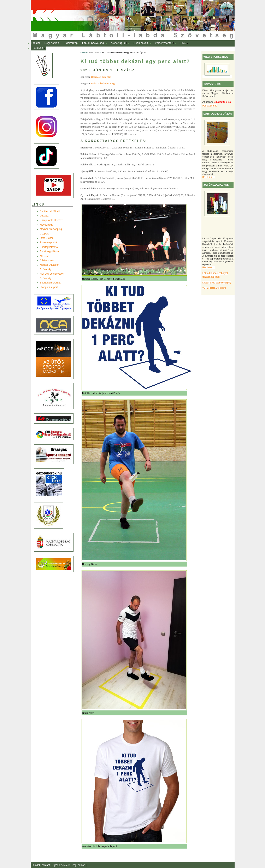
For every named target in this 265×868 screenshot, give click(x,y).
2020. (97, 52)
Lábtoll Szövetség (93, 43)
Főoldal (35, 43)
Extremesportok (49, 243)
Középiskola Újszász (51, 220)
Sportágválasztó (49, 247)
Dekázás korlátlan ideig (103, 84)
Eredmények (140, 43)
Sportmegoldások (50, 251)
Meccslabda (47, 225)
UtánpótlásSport (49, 287)
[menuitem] (36, 43)
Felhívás (38, 48)
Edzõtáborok (47, 260)
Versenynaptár (164, 43)
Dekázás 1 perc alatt (101, 77)
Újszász (44, 216)
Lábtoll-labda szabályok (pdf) (217, 283)
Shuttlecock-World (50, 211)
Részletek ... (209, 177)
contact (46, 865)
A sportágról (118, 43)
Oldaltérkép (71, 43)
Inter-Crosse (47, 238)
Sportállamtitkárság (51, 283)
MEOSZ (44, 256)
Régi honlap (52, 43)
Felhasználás (210, 106)
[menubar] (113, 46)
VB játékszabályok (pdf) (214, 288)
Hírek (183, 43)
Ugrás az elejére (61, 865)
